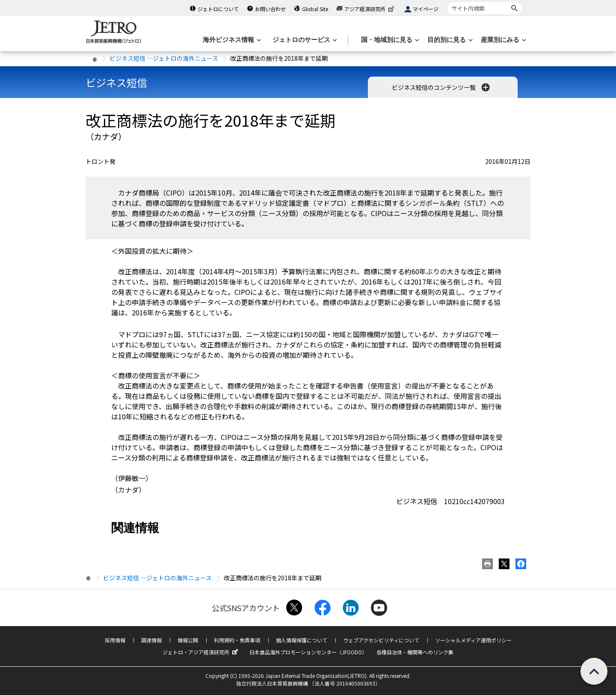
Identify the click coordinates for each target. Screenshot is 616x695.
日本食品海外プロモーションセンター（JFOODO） (308, 651)
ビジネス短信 (116, 82)
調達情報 (151, 639)
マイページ (426, 9)
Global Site (315, 9)
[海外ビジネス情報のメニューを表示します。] (231, 40)
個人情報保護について (302, 639)
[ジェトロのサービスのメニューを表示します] (304, 40)
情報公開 (188, 639)
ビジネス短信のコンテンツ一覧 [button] (442, 87)
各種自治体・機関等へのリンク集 (415, 651)
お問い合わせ (270, 9)
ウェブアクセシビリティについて (381, 639)
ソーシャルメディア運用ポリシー (473, 639)
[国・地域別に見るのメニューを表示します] (389, 40)
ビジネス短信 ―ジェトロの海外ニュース (164, 58)
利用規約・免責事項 (237, 639)
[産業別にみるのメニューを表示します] (503, 40)
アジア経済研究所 (370, 9)
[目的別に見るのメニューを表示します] (449, 40)
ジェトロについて (218, 9)
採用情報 (115, 639)
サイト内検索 (447, 2)
